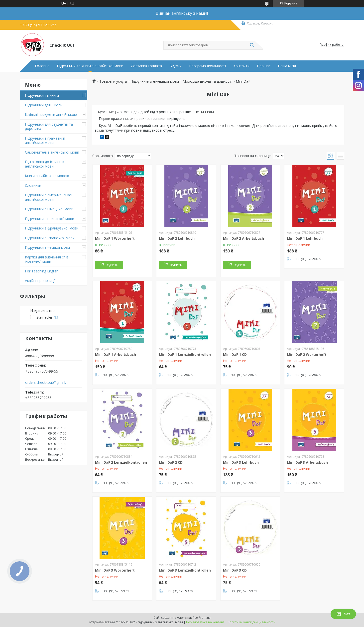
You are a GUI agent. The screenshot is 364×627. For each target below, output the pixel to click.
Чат (343, 614)
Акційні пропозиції (40, 281)
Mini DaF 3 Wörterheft (115, 570)
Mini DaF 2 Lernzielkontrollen (121, 462)
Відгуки (176, 66)
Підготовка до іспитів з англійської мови (45, 164)
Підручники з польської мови (50, 219)
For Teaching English (42, 271)
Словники (33, 185)
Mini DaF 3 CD (235, 570)
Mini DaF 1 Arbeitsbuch (116, 354)
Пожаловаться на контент (205, 622)
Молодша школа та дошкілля (207, 81)
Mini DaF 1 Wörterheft (115, 238)
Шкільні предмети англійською (51, 114)
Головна (42, 66)
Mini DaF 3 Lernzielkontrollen (185, 570)
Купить (112, 265)
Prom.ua (205, 618)
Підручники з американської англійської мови (49, 197)
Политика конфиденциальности (251, 622)
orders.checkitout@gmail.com (47, 383)
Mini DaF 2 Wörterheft (307, 354)
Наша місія (287, 66)
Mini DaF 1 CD (235, 354)
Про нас (264, 66)
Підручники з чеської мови (47, 247)
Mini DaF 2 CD (171, 462)
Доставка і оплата (146, 66)
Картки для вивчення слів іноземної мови (47, 259)
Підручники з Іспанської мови (50, 238)
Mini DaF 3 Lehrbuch (241, 462)
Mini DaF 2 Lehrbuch (177, 238)
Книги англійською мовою (47, 176)
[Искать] (252, 45)
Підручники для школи (44, 105)
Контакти (241, 66)
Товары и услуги (113, 81)
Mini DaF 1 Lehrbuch (305, 238)
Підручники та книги (42, 95)
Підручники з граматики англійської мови (45, 140)
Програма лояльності (207, 66)
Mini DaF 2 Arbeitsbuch (243, 238)
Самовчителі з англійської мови (52, 152)
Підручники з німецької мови (49, 209)
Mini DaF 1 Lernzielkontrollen (185, 354)
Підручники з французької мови (52, 228)
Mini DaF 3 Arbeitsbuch (307, 462)
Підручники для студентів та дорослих (49, 126)
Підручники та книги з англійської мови (90, 66)
